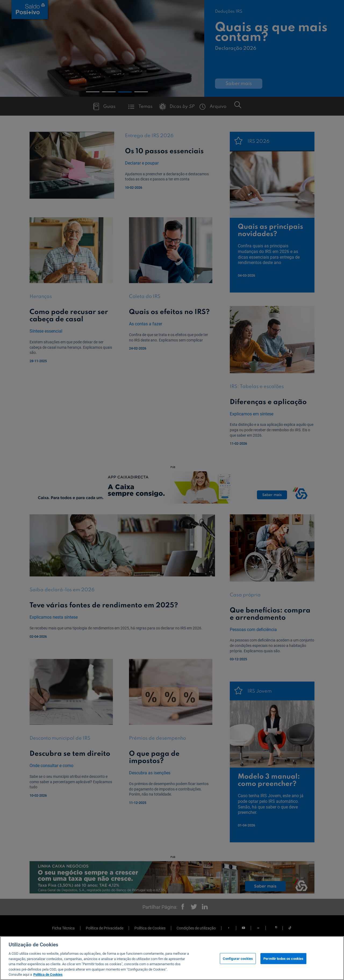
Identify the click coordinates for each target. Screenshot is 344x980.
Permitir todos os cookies (283, 958)
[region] (172, 958)
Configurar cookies (238, 958)
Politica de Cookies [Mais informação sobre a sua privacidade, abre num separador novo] (48, 974)
